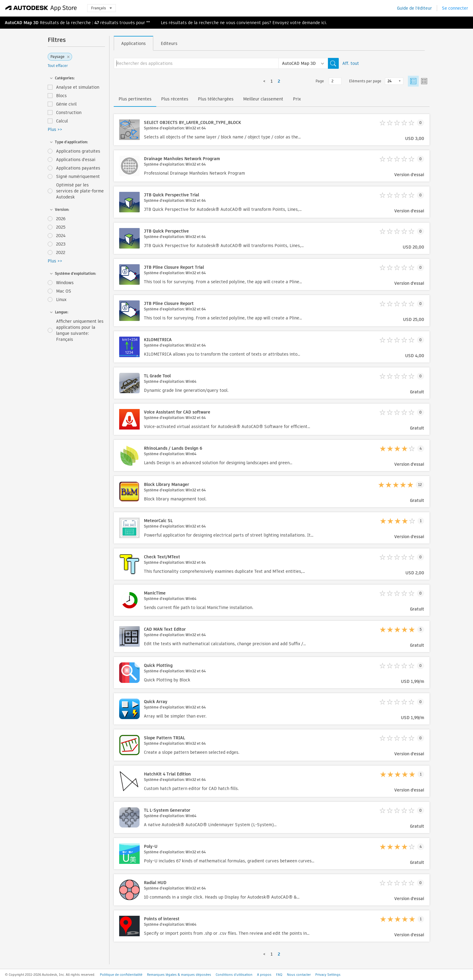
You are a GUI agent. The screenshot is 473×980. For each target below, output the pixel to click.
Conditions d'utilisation (234, 975)
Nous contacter (299, 975)
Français (102, 8)
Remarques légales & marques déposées (179, 975)
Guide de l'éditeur (414, 8)
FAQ (279, 975)
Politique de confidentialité (121, 975)
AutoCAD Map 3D (22, 23)
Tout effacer (58, 66)
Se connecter (455, 8)
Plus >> (55, 129)
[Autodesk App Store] (41, 8)
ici (324, 23)
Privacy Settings (328, 975)
